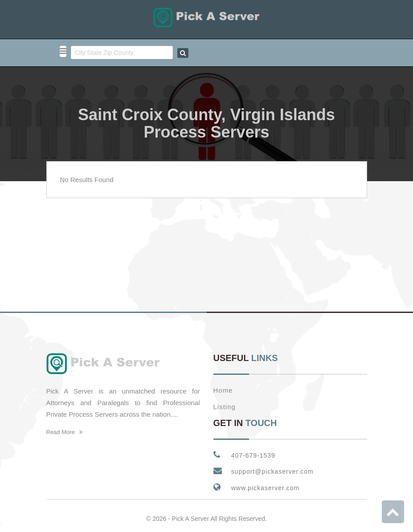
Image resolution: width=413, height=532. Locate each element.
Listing (225, 401)
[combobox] (122, 53)
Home (223, 384)
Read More (65, 426)
